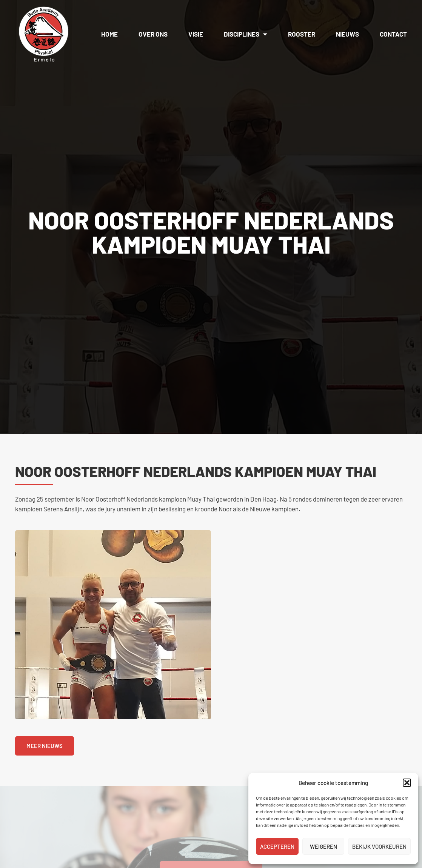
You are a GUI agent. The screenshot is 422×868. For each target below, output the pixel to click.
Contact (393, 34)
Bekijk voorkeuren (379, 846)
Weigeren (323, 846)
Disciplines (246, 34)
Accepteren (277, 846)
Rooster (302, 34)
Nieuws (347, 34)
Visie (196, 34)
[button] (407, 783)
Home (109, 34)
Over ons (153, 34)
